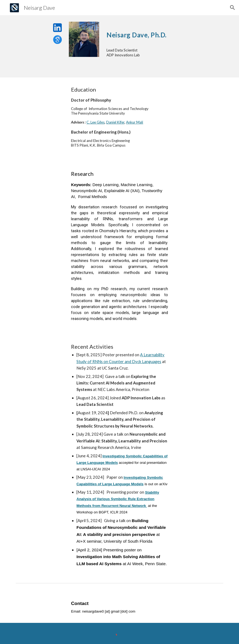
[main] (164, 33)
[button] (232, 8)
